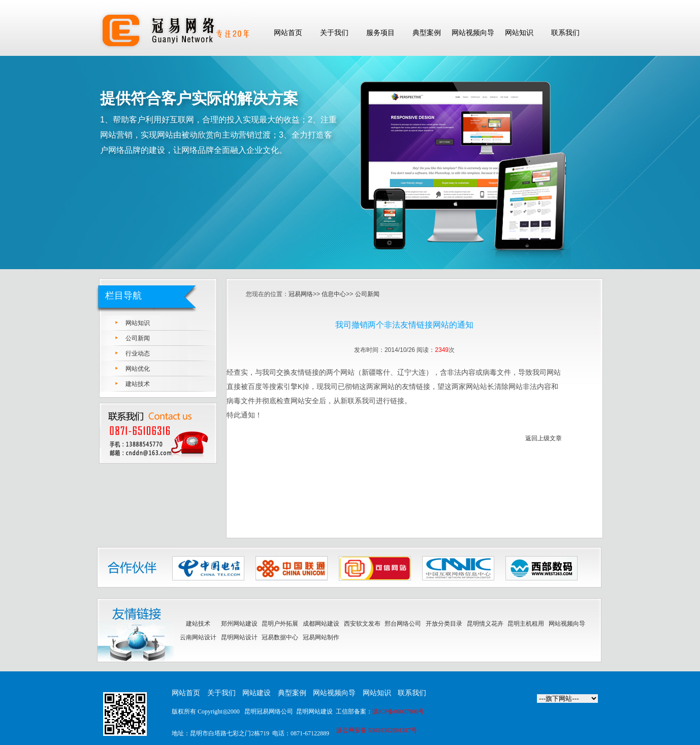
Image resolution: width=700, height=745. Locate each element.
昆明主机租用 (526, 624)
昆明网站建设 (314, 711)
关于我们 (221, 693)
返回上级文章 (544, 438)
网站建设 (257, 693)
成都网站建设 (321, 624)
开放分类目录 (444, 624)
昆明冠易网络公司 (269, 711)
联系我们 (412, 693)
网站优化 (138, 369)
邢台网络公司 (403, 624)
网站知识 (138, 323)
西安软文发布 (362, 624)
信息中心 (334, 294)
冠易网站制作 (321, 637)
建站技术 (138, 384)
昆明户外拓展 (280, 624)
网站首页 (186, 693)
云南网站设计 (198, 637)
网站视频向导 (567, 624)
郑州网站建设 (239, 624)
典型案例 (292, 693)
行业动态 (138, 353)
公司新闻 (138, 338)
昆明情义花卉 (485, 624)
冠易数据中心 (280, 637)
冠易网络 (301, 294)
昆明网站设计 (239, 637)
